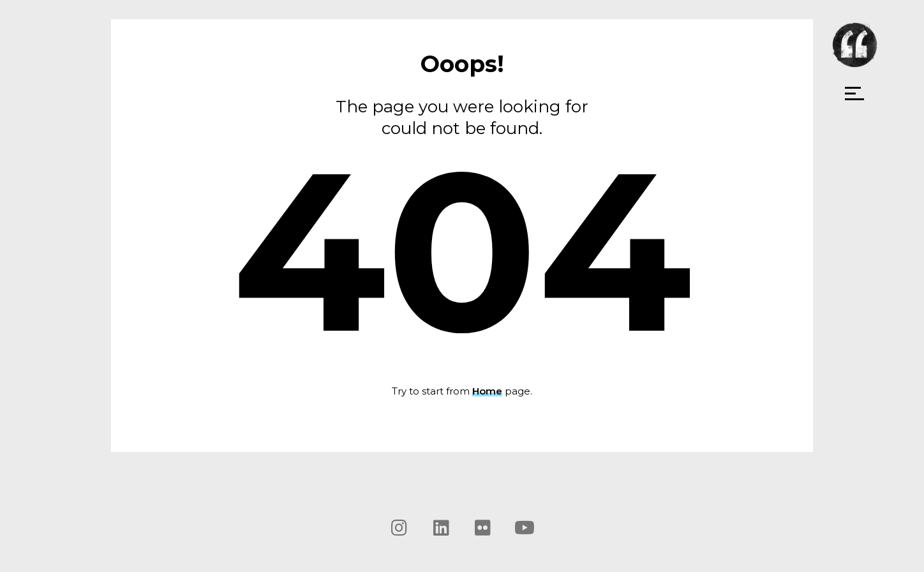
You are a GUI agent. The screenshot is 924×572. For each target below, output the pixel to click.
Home (487, 391)
